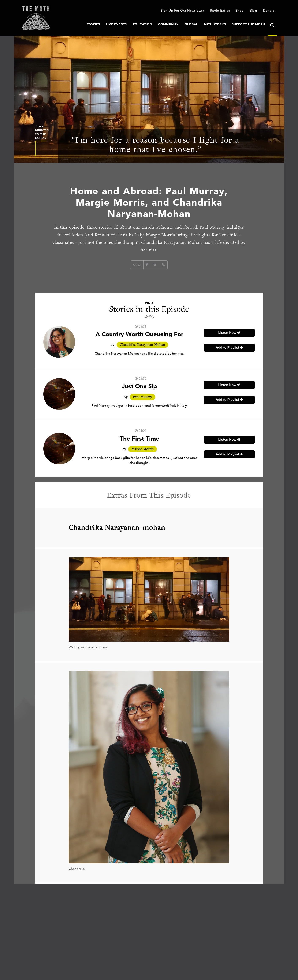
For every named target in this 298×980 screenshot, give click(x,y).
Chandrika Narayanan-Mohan (142, 345)
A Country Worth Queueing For (139, 334)
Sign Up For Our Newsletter (182, 10)
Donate (269, 10)
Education (143, 24)
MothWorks (215, 24)
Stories (93, 24)
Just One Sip (139, 386)
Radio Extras (220, 10)
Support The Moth (248, 24)
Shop (240, 10)
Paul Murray (143, 397)
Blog (253, 10)
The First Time (139, 439)
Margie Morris (143, 449)
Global (191, 24)
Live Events (116, 24)
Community (168, 24)
